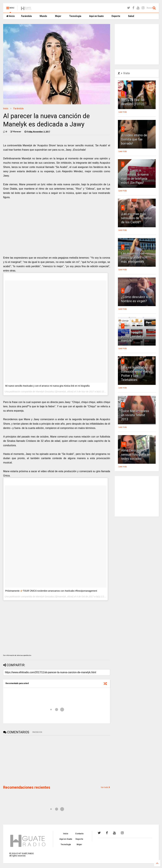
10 (124, 444)
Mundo (43, 16)
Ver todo (105, 787)
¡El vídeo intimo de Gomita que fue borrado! (134, 139)
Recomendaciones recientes (27, 787)
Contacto (79, 834)
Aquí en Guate (96, 16)
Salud (131, 16)
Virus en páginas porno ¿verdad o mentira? (132, 336)
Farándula (26, 16)
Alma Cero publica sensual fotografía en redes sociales (136, 455)
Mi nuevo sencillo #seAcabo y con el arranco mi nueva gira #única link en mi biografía (47, 386)
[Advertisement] (27, 760)
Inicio (11, 16)
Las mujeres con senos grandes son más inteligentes (134, 257)
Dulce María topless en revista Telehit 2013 (135, 415)
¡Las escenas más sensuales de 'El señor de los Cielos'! (137, 218)
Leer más (123, 112)
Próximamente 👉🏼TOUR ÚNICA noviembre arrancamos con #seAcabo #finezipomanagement (51, 591)
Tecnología (75, 16)
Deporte (116, 16)
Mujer (58, 16)
